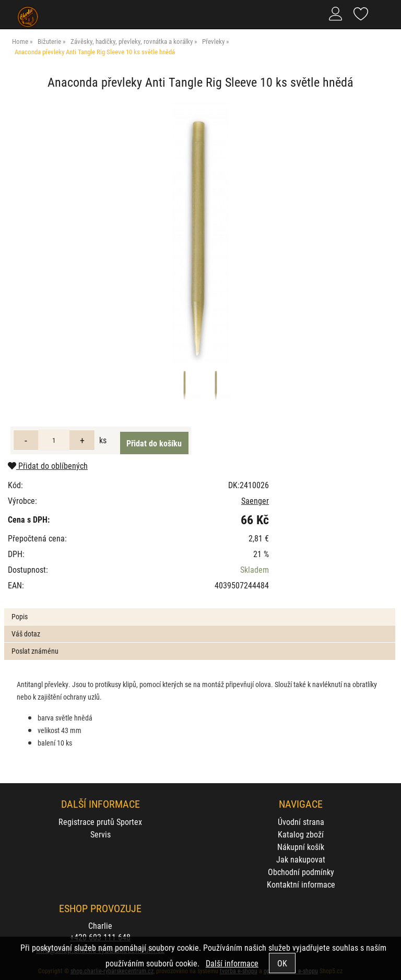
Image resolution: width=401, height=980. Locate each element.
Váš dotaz (26, 634)
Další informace (232, 963)
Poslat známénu (35, 651)
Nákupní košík (301, 847)
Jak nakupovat (301, 859)
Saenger (255, 500)
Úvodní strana (301, 822)
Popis (20, 616)
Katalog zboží (301, 834)
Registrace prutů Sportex (100, 822)
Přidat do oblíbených (48, 465)
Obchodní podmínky (301, 872)
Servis (101, 834)
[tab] (199, 609)
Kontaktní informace (301, 884)
